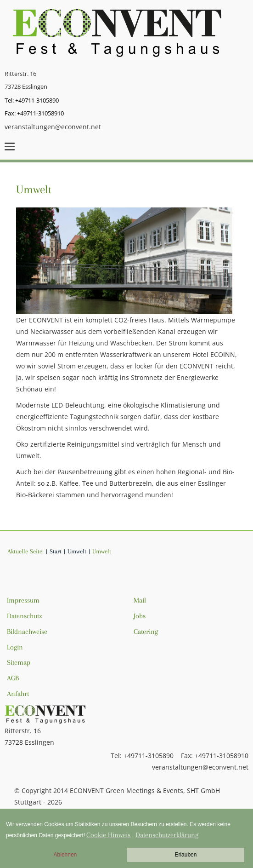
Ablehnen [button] (65, 855)
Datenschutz (24, 616)
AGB (13, 678)
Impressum (23, 600)
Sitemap (19, 662)
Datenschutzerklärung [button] (167, 835)
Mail (140, 600)
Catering (146, 632)
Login (15, 647)
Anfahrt (18, 694)
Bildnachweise (27, 632)
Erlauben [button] (186, 855)
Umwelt (34, 189)
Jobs (140, 616)
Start (56, 551)
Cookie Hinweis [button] (108, 835)
